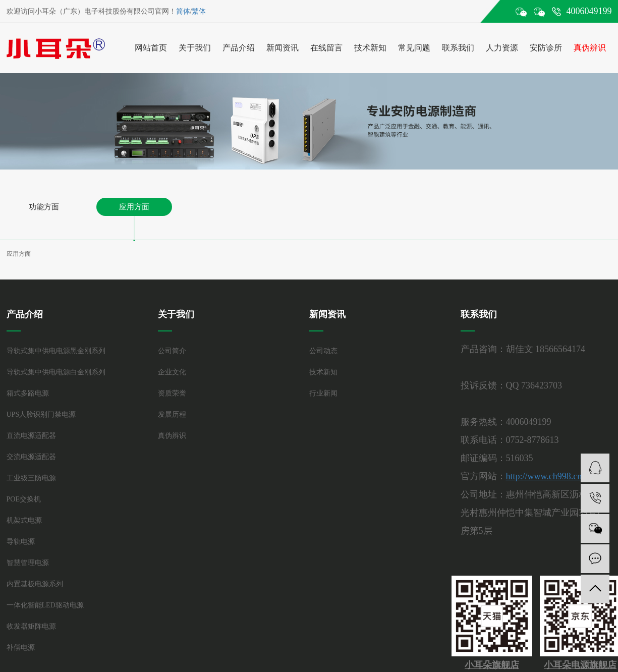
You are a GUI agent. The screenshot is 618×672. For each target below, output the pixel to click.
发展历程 (172, 414)
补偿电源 (21, 648)
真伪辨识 (590, 48)
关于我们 (195, 48)
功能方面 (44, 207)
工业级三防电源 (31, 478)
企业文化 (172, 372)
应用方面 (134, 207)
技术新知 (370, 48)
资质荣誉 (172, 393)
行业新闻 (323, 393)
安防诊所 (546, 48)
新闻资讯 (283, 48)
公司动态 (323, 351)
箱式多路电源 (28, 393)
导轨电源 (21, 542)
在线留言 (326, 48)
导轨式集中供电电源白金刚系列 (56, 372)
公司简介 (172, 351)
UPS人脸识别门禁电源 (41, 414)
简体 (183, 11)
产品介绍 (239, 48)
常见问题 (414, 48)
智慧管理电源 (28, 563)
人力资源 (502, 48)
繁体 (199, 11)
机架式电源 (24, 520)
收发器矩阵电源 (31, 626)
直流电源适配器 (31, 436)
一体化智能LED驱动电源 (45, 605)
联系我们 (458, 48)
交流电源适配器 (31, 457)
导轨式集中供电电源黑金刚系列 (56, 351)
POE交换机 (24, 499)
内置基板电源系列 (35, 584)
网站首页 (151, 48)
